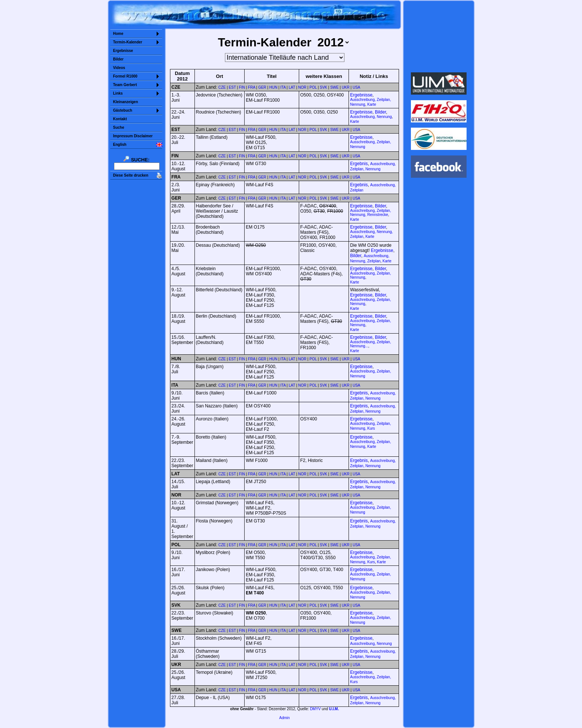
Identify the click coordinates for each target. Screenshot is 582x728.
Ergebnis (359, 164)
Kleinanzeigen (126, 102)
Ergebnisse (123, 51)
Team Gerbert (125, 85)
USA (356, 87)
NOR (302, 87)
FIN (242, 87)
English (120, 145)
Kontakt (120, 119)
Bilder (118, 59)
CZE (222, 87)
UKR (346, 87)
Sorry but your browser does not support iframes (439, 36)
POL (313, 87)
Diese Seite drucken (131, 175)
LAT (292, 87)
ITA (283, 87)
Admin (284, 718)
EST (232, 87)
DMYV (315, 709)
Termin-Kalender (128, 42)
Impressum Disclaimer (133, 136)
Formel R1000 (125, 76)
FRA (251, 87)
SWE (335, 87)
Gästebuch (123, 110)
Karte (372, 104)
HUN (274, 87)
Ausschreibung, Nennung (371, 117)
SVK (324, 87)
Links (118, 93)
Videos (119, 68)
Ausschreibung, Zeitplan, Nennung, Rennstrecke (370, 213)
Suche (119, 127)
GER (262, 87)
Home (118, 34)
